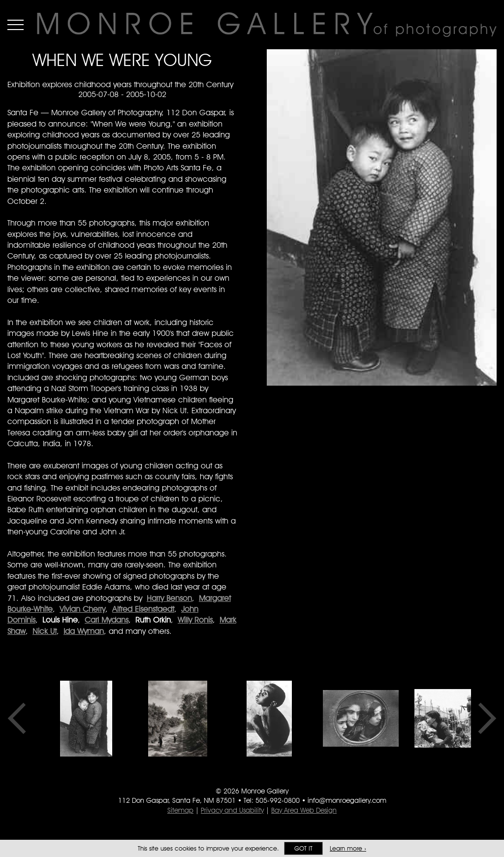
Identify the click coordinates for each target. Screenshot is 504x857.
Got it (303, 848)
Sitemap (180, 810)
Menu (16, 25)
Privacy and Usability (232, 810)
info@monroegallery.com (347, 800)
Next (484, 719)
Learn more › (348, 848)
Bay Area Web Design (304, 810)
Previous (20, 719)
